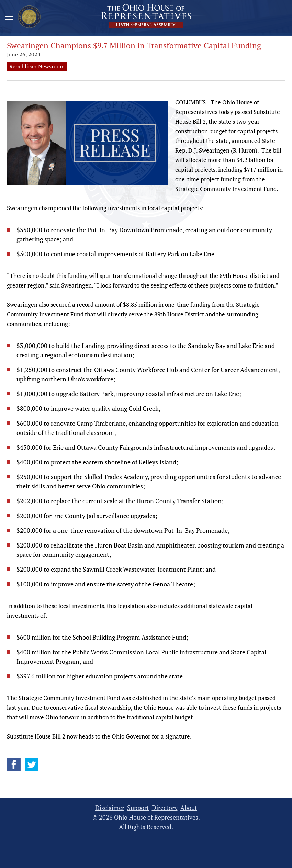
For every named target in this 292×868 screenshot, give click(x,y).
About (189, 808)
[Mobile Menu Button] (9, 18)
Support (138, 808)
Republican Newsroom (37, 66)
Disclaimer (110, 808)
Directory (165, 808)
